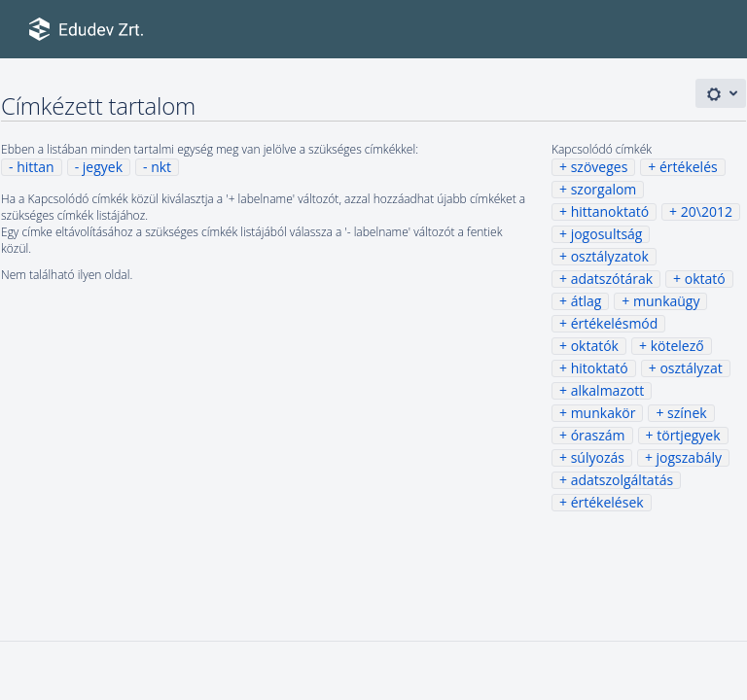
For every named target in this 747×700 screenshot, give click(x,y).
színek (687, 413)
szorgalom (604, 189)
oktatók (595, 346)
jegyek (103, 167)
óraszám (598, 435)
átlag (587, 301)
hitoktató (600, 368)
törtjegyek (688, 435)
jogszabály (689, 457)
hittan (35, 167)
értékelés (689, 167)
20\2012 (707, 211)
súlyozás (598, 457)
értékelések (607, 502)
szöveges (600, 167)
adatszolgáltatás (622, 480)
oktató (705, 279)
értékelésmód (615, 323)
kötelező (677, 346)
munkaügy (666, 301)
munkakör (604, 413)
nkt (161, 167)
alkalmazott (608, 390)
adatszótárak (612, 279)
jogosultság (607, 234)
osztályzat (691, 368)
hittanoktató (610, 211)
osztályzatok (610, 256)
